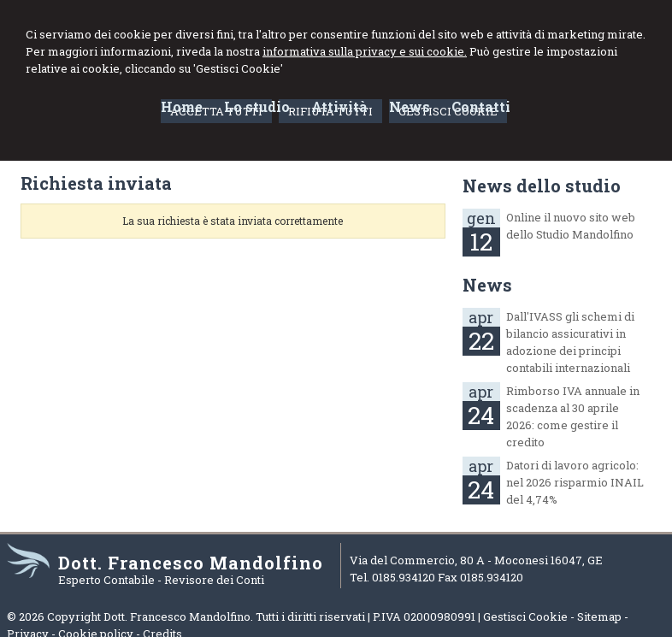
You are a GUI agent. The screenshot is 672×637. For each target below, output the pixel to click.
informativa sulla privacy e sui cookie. (365, 51)
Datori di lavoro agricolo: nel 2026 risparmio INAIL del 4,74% (575, 482)
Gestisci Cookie (525, 616)
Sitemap (599, 616)
